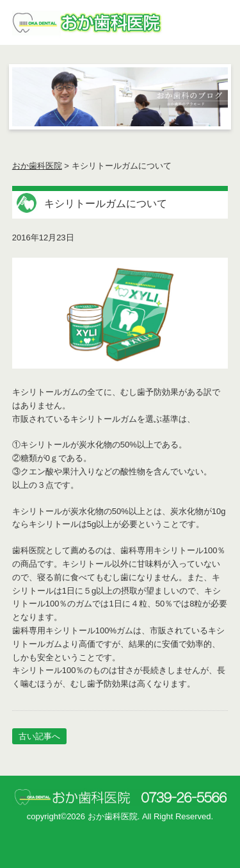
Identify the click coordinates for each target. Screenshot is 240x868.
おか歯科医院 (37, 166)
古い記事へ (39, 736)
